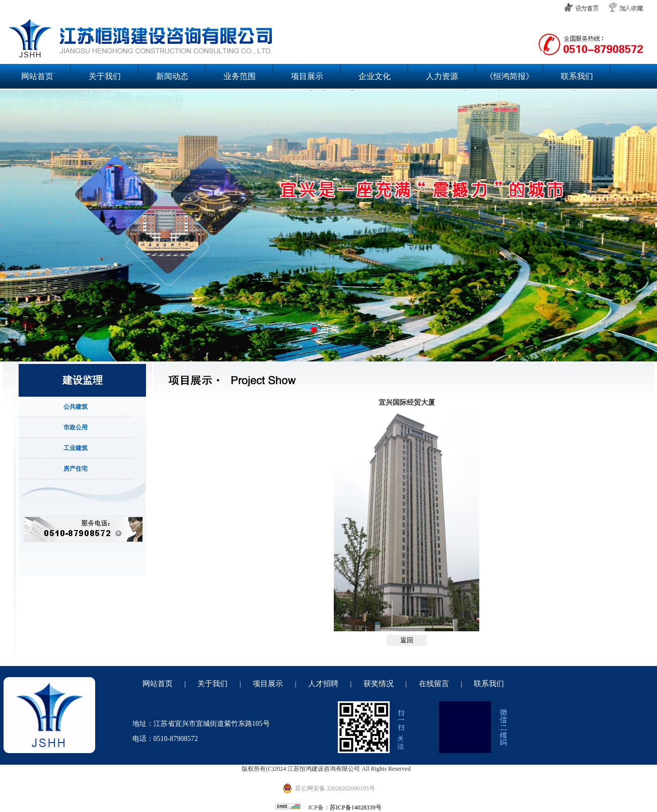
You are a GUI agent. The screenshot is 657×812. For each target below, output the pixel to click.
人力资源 (442, 76)
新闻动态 (172, 76)
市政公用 (76, 427)
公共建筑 (76, 407)
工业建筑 (76, 448)
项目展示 (307, 76)
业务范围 (240, 76)
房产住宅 (76, 469)
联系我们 (577, 76)
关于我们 (105, 76)
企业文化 (375, 76)
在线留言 (434, 684)
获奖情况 (379, 684)
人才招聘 (323, 684)
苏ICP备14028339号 (356, 807)
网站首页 (37, 76)
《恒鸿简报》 (509, 76)
